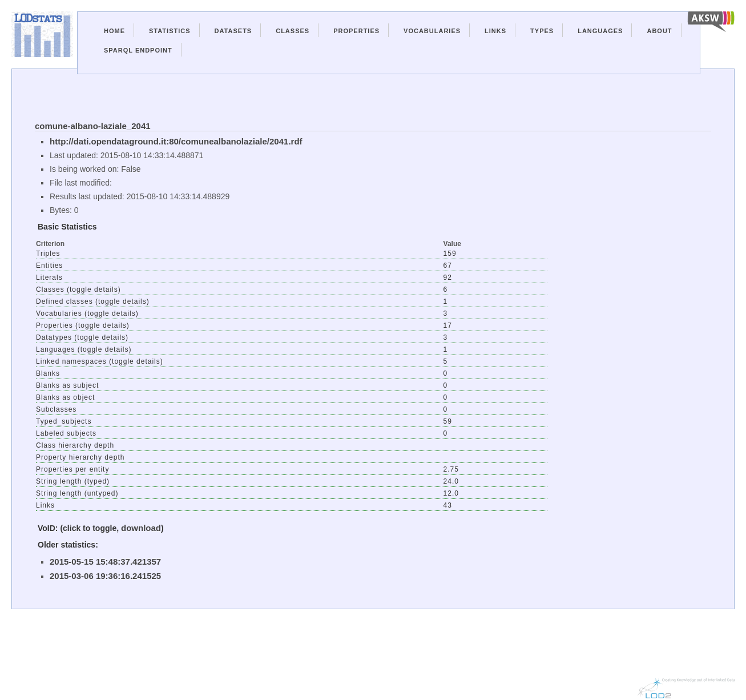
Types (542, 31)
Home (114, 31)
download (141, 528)
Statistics (170, 31)
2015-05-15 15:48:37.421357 (105, 562)
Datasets (233, 31)
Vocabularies (432, 31)
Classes (293, 31)
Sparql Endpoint (138, 50)
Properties (356, 31)
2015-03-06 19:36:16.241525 (105, 576)
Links (495, 31)
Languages (600, 31)
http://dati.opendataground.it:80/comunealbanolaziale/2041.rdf (176, 141)
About (659, 31)
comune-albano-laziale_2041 (93, 126)
